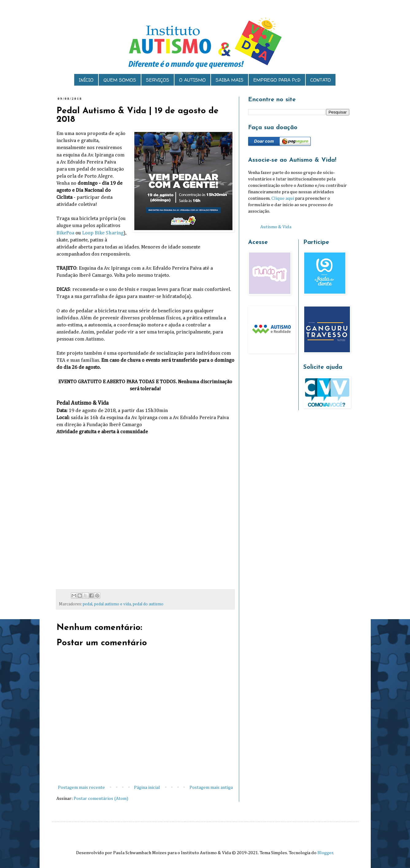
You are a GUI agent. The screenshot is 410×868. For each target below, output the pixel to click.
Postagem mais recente (81, 787)
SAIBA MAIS (230, 80)
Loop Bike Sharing (103, 233)
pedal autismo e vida (113, 604)
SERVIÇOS (158, 80)
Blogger (325, 853)
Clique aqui (283, 198)
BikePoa (65, 233)
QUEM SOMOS (120, 80)
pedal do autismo (148, 604)
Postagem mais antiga (211, 787)
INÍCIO (86, 80)
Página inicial (147, 787)
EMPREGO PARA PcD (277, 80)
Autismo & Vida (276, 227)
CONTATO (321, 80)
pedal (88, 604)
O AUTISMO (192, 80)
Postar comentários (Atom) (101, 799)
